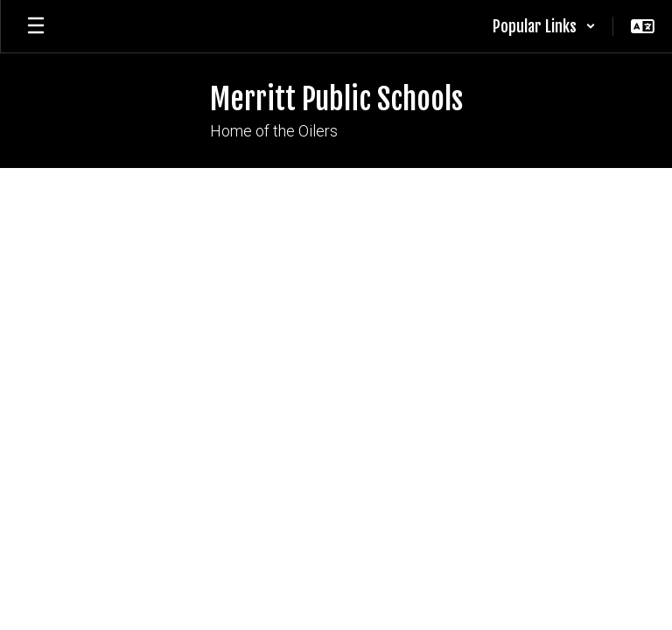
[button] (544, 26)
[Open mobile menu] (36, 26)
